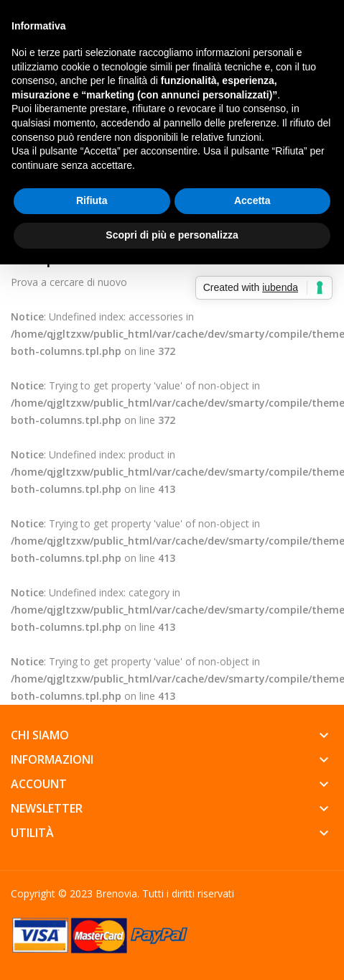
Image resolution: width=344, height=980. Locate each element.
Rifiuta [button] (92, 200)
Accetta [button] (252, 200)
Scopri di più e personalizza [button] (172, 235)
